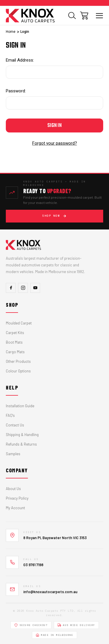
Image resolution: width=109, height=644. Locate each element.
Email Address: (20, 60)
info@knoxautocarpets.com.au (50, 592)
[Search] (72, 16)
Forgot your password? (55, 143)
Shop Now (54, 216)
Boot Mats (14, 342)
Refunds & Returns (21, 444)
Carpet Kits (15, 333)
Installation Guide (20, 406)
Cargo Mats (15, 352)
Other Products (18, 361)
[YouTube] (35, 288)
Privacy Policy (17, 498)
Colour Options (18, 371)
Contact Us (15, 425)
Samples (13, 454)
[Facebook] (11, 288)
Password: (16, 91)
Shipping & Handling (22, 435)
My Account (15, 508)
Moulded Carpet (19, 323)
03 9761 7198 (33, 565)
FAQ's (10, 415)
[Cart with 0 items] (84, 16)
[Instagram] (23, 288)
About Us (13, 489)
